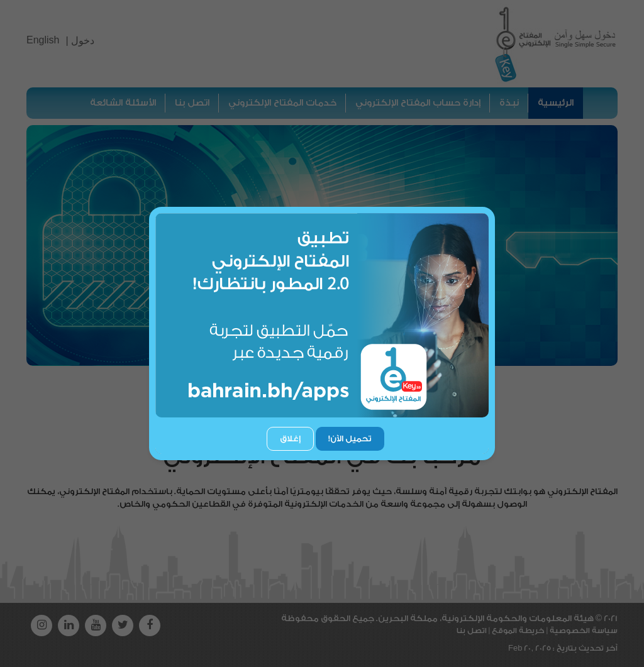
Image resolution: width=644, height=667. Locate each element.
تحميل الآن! (350, 438)
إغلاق (290, 438)
